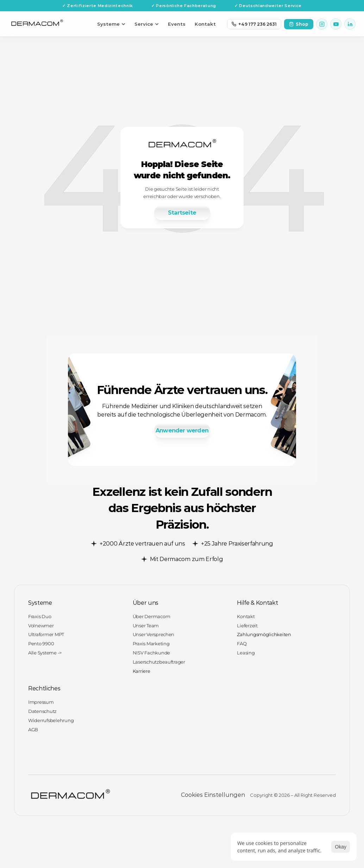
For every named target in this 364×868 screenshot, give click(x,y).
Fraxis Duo (40, 616)
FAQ (242, 644)
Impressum (41, 702)
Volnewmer (41, 626)
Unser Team (146, 626)
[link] (182, 213)
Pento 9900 (41, 644)
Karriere (142, 671)
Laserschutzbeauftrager (159, 662)
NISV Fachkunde (151, 653)
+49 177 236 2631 (254, 24)
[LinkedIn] (350, 24)
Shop (299, 24)
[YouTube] (336, 24)
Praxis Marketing (151, 644)
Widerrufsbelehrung (51, 720)
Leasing (246, 653)
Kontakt (205, 24)
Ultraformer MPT (46, 634)
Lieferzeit (247, 626)
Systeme (111, 24)
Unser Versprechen (154, 634)
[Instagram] (322, 24)
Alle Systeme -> (45, 653)
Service (147, 24)
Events (177, 24)
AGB (33, 730)
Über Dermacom (152, 616)
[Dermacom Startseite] (37, 24)
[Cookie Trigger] (213, 795)
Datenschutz (42, 711)
